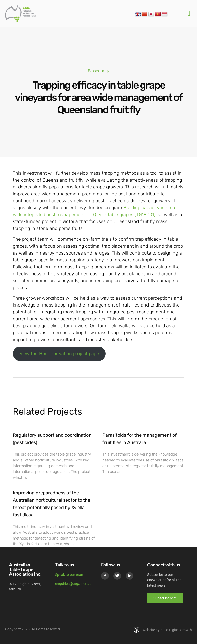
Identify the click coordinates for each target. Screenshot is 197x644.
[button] (189, 13)
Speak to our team (70, 575)
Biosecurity (99, 71)
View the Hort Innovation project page (59, 354)
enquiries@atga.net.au (73, 584)
